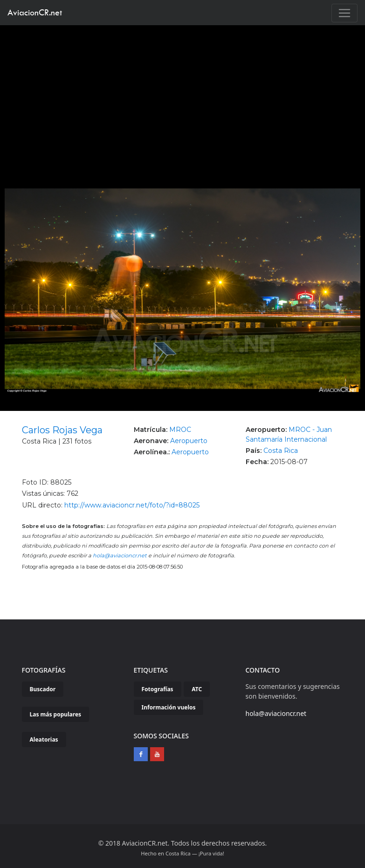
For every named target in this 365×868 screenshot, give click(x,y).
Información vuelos (169, 707)
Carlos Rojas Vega (62, 430)
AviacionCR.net (35, 12)
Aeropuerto (189, 441)
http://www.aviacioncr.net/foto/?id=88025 (132, 505)
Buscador (43, 689)
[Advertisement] (183, 95)
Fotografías (158, 689)
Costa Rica (281, 451)
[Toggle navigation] (344, 13)
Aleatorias (44, 740)
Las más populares (56, 714)
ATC (197, 689)
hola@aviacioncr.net (120, 556)
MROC (180, 430)
